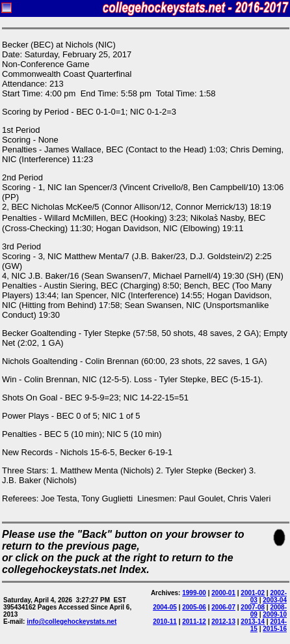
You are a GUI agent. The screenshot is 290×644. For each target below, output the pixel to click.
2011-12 (194, 622)
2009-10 (275, 614)
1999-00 (194, 593)
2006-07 (223, 607)
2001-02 (253, 593)
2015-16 (275, 629)
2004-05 (165, 607)
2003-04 (275, 600)
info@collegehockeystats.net (72, 622)
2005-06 (194, 607)
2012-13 (223, 622)
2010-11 (165, 622)
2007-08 (253, 607)
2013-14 (253, 622)
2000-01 (223, 593)
